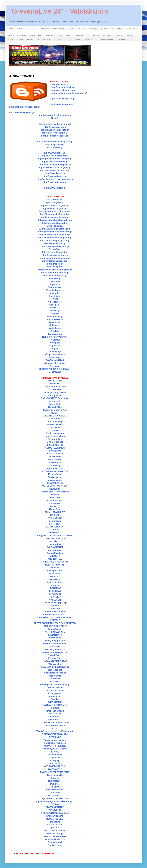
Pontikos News (55, 845)
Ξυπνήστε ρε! (55, 395)
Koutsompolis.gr (55, 317)
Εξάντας (55, 530)
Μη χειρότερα (55, 474)
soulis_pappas (55, 670)
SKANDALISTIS (55, 445)
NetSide (55, 331)
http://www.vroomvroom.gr (55, 162)
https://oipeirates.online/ (62, 87)
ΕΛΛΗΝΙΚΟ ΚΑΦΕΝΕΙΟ (55, 416)
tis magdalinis (55, 755)
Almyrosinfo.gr (55, 550)
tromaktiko (55, 384)
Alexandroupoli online (55, 673)
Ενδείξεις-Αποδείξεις (55, 649)
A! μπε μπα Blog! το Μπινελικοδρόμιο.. (55, 801)
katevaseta (55, 822)
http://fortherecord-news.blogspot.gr (55, 179)
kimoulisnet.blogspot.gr (55, 276)
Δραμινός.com (55, 629)
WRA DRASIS (55, 702)
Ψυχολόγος (55, 249)
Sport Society (55, 763)
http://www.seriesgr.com (55, 182)
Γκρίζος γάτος (55, 477)
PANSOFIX (55, 679)
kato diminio (55, 676)
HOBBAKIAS (55, 588)
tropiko (55, 349)
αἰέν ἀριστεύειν (55, 571)
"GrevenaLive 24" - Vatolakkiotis (59, 11)
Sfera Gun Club (55, 825)
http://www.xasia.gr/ (59, 84)
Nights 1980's (55, 407)
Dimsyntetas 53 (55, 775)
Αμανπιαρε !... (55, 720)
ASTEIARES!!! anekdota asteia (55, 723)
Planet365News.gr (55, 290)
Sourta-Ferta (55, 404)
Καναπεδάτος (55, 635)
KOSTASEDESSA (55, 527)
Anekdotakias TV (55, 319)
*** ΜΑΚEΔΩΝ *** (55, 655)
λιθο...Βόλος (55, 600)
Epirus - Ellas (55, 658)
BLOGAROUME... (55, 819)
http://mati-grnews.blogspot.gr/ (25, 107)
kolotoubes (55, 524)
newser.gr (55, 311)
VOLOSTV (55, 556)
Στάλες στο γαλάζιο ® (55, 538)
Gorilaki (55, 708)
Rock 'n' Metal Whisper (55, 831)
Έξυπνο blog (55, 664)
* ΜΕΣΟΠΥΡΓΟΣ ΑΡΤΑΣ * (55, 626)
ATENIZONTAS (55, 559)
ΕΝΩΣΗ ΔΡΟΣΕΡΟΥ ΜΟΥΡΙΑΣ (55, 772)
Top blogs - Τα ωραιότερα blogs (55, 685)
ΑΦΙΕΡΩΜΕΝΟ (55, 769)
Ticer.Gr (55, 118)
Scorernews (55, 521)
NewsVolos (55, 489)
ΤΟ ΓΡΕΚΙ (55, 428)
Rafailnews (55, 325)
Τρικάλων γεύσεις (55, 203)
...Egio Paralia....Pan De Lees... (55, 799)
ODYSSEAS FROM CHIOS (55, 486)
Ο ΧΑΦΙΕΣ (55, 430)
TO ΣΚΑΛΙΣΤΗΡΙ (55, 547)
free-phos (55, 784)
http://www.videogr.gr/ (55, 127)
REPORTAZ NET (55, 425)
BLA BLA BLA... (55, 582)
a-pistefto (55, 758)
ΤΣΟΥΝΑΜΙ (55, 609)
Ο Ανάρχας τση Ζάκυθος (55, 392)
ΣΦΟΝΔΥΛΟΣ (55, 682)
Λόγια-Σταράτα (55, 460)
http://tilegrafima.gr (55, 145)
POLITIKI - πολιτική (55, 565)
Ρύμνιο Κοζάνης (55, 834)
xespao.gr (55, 506)
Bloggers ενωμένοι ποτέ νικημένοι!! (55, 536)
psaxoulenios (55, 480)
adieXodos (55, 293)
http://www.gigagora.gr (55, 153)
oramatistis (55, 574)
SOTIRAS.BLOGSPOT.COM (55, 471)
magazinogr (55, 357)
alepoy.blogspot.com (55, 641)
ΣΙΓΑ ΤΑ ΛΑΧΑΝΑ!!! (55, 807)
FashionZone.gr (55, 147)
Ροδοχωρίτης (55, 693)
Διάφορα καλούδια (55, 690)
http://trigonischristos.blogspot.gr (55, 270)
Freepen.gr (55, 366)
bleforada (55, 717)
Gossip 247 (55, 305)
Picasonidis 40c (55, 500)
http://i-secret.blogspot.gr (55, 252)
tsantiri (55, 413)
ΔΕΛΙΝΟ (55, 804)
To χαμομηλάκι (55, 439)
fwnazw (55, 495)
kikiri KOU (55, 308)
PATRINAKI (55, 533)
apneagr (55, 606)
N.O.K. (55, 728)
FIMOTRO (55, 498)
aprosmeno (55, 696)
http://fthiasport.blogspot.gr (55, 273)
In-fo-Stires (55, 503)
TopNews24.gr (55, 334)
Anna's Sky (55, 647)
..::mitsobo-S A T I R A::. (55, 725)
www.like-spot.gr (55, 267)
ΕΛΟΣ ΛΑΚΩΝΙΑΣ (55, 816)
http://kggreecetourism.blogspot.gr (55, 159)
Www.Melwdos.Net (55, 790)
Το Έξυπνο (55, 340)
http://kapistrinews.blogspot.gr (55, 258)
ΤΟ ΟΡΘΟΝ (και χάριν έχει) (55, 603)
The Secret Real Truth (55, 387)
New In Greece (55, 381)
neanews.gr (55, 278)
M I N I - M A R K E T (55, 512)
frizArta (55, 778)
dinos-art (55, 568)
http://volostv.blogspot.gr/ (62, 99)
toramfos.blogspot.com (55, 644)
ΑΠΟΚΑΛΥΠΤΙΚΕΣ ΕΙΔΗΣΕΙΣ (55, 813)
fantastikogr (55, 352)
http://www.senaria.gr (55, 188)
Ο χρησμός (55, 346)
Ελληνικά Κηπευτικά (55, 354)
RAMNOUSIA (55, 457)
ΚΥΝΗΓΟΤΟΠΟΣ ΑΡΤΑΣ (55, 614)
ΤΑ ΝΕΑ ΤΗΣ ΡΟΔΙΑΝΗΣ (55, 705)
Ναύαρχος (55, 343)
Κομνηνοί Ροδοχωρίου (55, 746)
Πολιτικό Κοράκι (55, 687)
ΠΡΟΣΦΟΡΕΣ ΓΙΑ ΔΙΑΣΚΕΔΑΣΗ (55, 369)
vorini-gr (55, 585)
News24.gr (55, 579)
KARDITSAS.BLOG (55, 454)
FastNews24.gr (55, 287)
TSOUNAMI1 (55, 714)
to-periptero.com (55, 468)
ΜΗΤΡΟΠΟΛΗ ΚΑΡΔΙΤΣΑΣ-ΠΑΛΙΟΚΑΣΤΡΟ (55, 623)
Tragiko (55, 313)
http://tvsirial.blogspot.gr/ (22, 112)
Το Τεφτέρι (55, 760)
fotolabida (55, 793)
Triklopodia (55, 281)
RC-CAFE (55, 515)
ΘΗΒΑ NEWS (55, 591)
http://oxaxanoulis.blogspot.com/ (55, 115)
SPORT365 (55, 576)
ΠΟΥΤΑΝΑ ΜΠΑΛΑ (55, 360)
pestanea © (55, 401)
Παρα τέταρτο (55, 781)
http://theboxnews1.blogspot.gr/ (55, 124)
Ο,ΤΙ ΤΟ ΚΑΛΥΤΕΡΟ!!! (55, 766)
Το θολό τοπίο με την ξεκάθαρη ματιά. (55, 731)
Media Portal (55, 787)
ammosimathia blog (55, 436)
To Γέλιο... (55, 541)
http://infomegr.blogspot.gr (55, 261)
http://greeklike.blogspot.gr (55, 156)
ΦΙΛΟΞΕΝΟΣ (55, 451)
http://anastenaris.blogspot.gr (55, 170)
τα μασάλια (55, 284)
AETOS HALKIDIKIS (55, 448)
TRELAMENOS (55, 518)
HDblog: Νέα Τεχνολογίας (55, 337)
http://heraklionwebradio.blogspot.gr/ (68, 93)
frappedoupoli (55, 842)
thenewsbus (55, 544)
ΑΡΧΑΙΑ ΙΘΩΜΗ (55, 442)
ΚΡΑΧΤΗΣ (55, 620)
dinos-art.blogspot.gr (55, 363)
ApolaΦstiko (55, 322)
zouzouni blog (55, 422)
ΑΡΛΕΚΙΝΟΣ (55, 737)
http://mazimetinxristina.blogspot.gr (55, 142)
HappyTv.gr (55, 509)
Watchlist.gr (55, 328)
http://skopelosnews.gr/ (61, 104)
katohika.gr (55, 296)
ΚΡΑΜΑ (55, 752)
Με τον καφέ (55, 638)
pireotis (55, 828)
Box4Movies (55, 372)
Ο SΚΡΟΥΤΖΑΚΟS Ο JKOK (55, 734)
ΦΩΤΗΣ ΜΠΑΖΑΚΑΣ (55, 632)
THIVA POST (55, 594)
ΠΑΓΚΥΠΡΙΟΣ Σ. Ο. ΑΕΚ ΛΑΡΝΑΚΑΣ (55, 617)
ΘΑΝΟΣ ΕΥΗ (55, 464)
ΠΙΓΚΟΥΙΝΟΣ (55, 810)
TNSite (55, 299)
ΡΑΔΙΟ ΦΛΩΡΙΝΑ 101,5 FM (55, 562)
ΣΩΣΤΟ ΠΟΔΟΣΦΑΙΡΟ (55, 836)
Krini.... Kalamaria (55, 433)
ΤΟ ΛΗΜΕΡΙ (55, 597)
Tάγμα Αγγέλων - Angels (55, 749)
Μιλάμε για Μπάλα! (55, 711)
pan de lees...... (55, 796)
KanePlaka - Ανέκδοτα (55, 743)
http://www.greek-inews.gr (55, 255)
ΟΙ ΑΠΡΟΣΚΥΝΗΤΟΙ (55, 839)
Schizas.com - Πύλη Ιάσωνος (55, 492)
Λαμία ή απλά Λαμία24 (55, 612)
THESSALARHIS (55, 483)
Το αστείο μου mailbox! (55, 740)
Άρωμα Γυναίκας (55, 553)
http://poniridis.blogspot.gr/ (55, 136)
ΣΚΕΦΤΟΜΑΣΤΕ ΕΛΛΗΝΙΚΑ (55, 398)
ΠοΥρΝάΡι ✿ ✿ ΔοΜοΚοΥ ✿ (55, 667)
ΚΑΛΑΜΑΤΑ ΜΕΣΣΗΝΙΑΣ (55, 661)
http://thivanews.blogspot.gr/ (55, 130)
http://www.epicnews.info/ (62, 90)
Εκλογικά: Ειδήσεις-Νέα (55, 410)
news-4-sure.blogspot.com (55, 652)
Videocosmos (55, 302)
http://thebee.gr (55, 264)
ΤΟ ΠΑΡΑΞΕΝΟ (55, 389)
